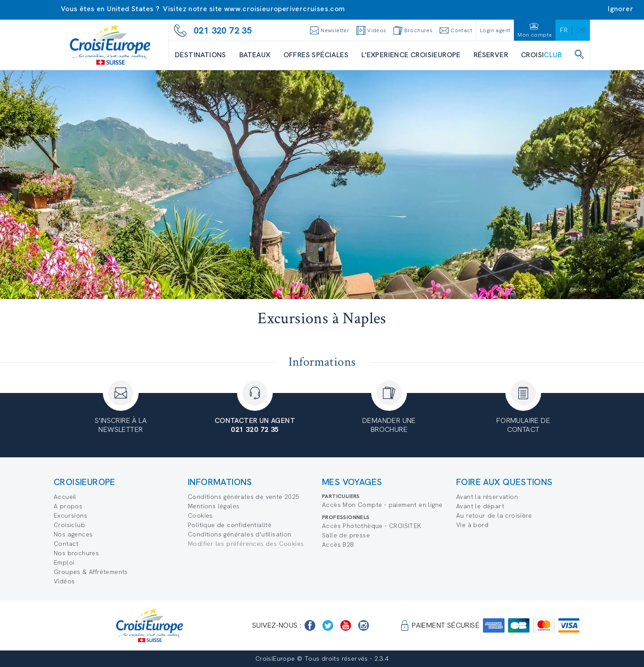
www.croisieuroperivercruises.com (285, 9)
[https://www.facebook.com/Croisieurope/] (310, 625)
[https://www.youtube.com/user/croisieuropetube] (346, 625)
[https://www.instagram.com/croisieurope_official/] (364, 625)
